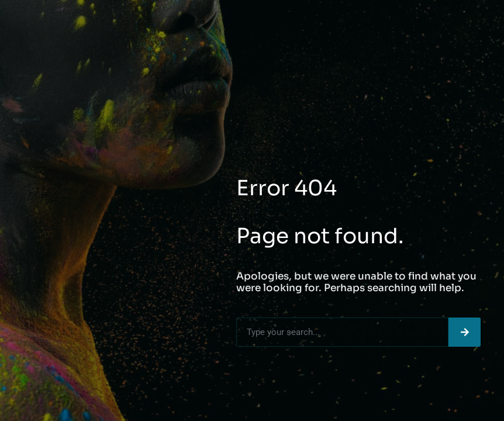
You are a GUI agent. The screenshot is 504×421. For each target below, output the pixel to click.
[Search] (465, 332)
